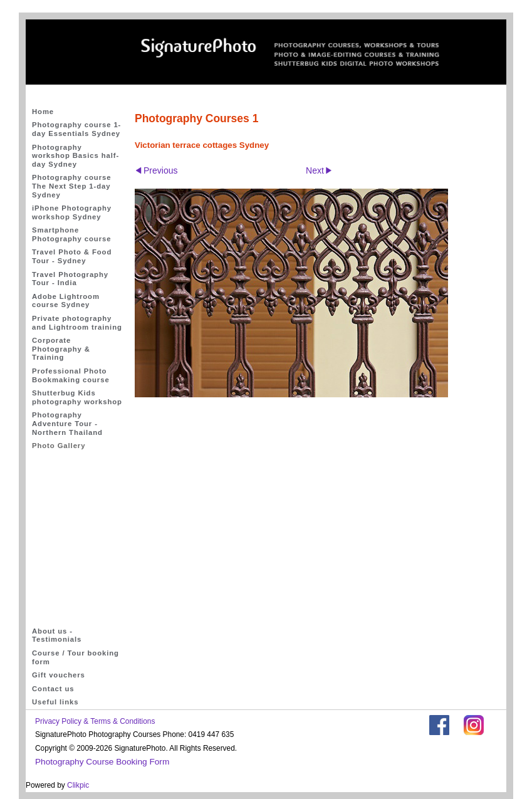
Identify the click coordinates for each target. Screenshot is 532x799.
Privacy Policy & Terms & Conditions (95, 721)
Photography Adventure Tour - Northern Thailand (67, 423)
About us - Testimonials (57, 635)
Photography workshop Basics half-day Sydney (76, 156)
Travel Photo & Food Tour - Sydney (72, 256)
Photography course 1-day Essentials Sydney (76, 129)
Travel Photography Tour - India (70, 279)
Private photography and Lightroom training (77, 323)
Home (43, 112)
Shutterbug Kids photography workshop (77, 397)
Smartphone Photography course (71, 234)
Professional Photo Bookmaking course (71, 375)
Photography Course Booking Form (102, 762)
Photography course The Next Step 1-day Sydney (71, 186)
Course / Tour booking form (76, 657)
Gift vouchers (59, 675)
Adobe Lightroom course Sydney (66, 301)
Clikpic (78, 785)
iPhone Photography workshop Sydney (72, 212)
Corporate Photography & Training (61, 349)
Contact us (53, 689)
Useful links (55, 702)
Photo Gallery (59, 446)
